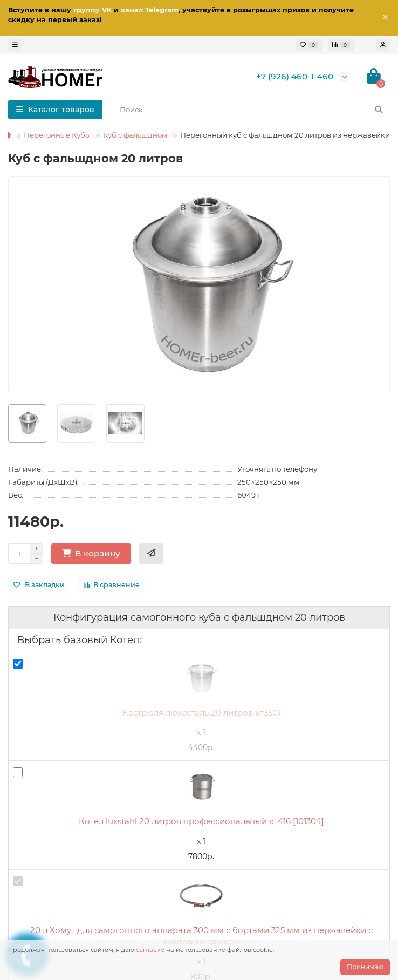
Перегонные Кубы (57, 135)
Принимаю (365, 967)
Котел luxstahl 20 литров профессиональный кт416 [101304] (201, 821)
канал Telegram (150, 10)
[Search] (252, 110)
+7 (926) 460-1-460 (295, 76)
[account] (383, 45)
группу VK (92, 10)
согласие (150, 950)
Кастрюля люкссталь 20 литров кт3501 (201, 713)
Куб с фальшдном (135, 135)
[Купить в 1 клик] (151, 554)
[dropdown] (15, 45)
